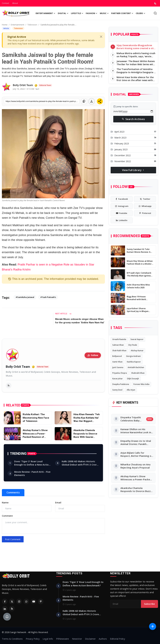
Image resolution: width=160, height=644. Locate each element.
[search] (155, 13)
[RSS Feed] (12, 609)
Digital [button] (63, 13)
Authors (103, 639)
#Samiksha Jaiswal (25, 297)
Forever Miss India (141, 384)
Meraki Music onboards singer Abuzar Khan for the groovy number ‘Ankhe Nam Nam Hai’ (80, 321)
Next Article (63, 314)
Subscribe (149, 604)
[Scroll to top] (153, 626)
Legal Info (48, 639)
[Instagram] (19, 601)
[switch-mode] (156, 3)
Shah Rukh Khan (119, 351)
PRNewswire (62, 639)
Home (5, 25)
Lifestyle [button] (77, 13)
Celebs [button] (141, 13)
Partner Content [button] (122, 13)
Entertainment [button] (45, 13)
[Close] (101, 37)
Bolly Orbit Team (18, 367)
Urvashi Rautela (119, 339)
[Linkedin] (5, 609)
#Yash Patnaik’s (48, 297)
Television (32, 25)
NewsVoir (77, 639)
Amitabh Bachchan (136, 367)
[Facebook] (5, 601)
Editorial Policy (117, 639)
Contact (5, 3)
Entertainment (17, 25)
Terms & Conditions (12, 639)
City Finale (133, 345)
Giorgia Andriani (133, 356)
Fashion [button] (92, 13)
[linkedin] (122, 220)
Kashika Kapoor (134, 362)
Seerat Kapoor (137, 339)
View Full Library (133, 170)
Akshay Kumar (137, 351)
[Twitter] (12, 601)
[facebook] (122, 199)
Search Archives (133, 119)
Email (58, 503)
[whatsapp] (145, 206)
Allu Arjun (131, 390)
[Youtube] (33, 601)
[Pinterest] (41, 601)
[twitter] (145, 199)
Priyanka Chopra (120, 373)
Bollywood (117, 356)
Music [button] (104, 13)
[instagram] (122, 206)
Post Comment (13, 539)
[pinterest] (145, 213)
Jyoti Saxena (118, 367)
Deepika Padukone (121, 384)
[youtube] (122, 213)
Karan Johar (117, 379)
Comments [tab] (13, 492)
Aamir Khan (117, 362)
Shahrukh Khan (138, 373)
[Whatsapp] (26, 601)
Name (5, 503)
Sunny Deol (117, 390)
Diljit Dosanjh (133, 379)
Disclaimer (90, 639)
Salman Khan (118, 345)
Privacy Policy (33, 639)
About (15, 3)
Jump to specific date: (126, 107)
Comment (7, 516)
